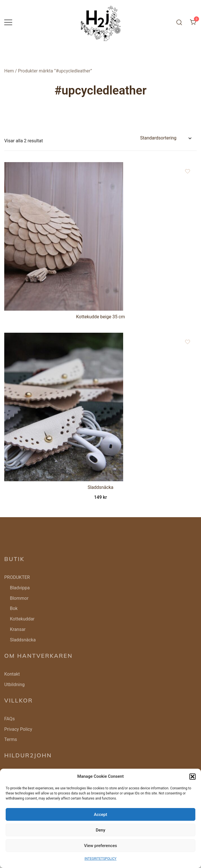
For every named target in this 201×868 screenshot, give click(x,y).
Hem (9, 71)
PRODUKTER (17, 577)
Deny (100, 830)
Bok (14, 608)
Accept (100, 815)
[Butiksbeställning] (166, 138)
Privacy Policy (18, 729)
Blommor (19, 598)
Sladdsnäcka (100, 487)
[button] (193, 777)
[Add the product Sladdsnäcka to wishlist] (188, 342)
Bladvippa (20, 588)
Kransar (18, 629)
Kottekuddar (22, 619)
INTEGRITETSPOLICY (100, 859)
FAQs (9, 719)
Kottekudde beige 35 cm (101, 317)
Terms (11, 739)
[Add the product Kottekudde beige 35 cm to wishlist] (188, 171)
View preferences (100, 846)
